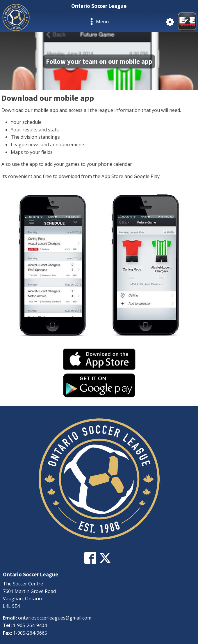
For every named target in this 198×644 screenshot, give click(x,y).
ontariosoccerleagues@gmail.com (55, 618)
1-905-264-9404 (30, 625)
